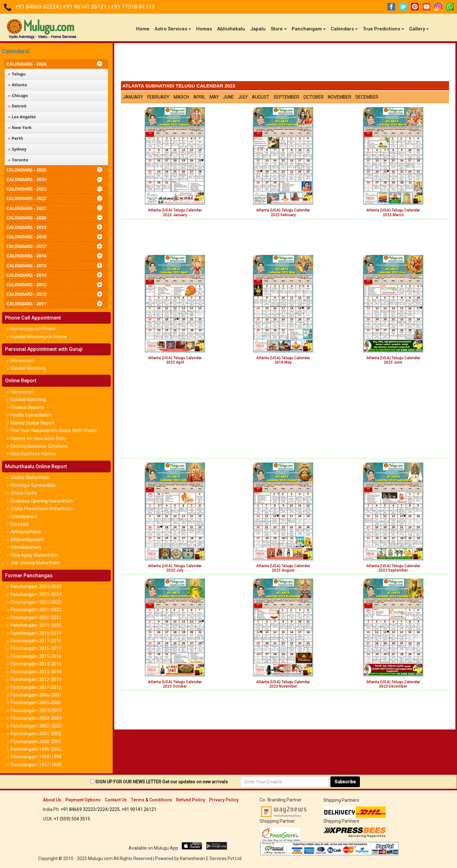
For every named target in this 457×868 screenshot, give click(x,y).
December (367, 97)
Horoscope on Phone (33, 329)
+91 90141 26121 (85, 6)
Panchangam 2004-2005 (36, 710)
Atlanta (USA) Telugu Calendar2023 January (175, 212)
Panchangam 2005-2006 (36, 703)
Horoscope (22, 360)
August (261, 97)
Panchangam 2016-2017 (36, 648)
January (133, 97)
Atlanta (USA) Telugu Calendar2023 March (393, 212)
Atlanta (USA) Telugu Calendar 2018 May (283, 360)
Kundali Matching (28, 368)
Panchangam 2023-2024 (36, 594)
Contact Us (116, 800)
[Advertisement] (285, 64)
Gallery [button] (419, 29)
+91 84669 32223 (78, 809)
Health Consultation (31, 415)
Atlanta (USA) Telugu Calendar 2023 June (393, 360)
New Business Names (33, 454)
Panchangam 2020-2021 (36, 618)
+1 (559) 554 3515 (72, 819)
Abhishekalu (231, 29)
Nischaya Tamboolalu (33, 485)
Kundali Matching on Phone (39, 337)
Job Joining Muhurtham (35, 563)
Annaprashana (26, 532)
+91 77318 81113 (133, 6)
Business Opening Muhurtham (42, 501)
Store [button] (279, 29)
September (286, 97)
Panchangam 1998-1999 (36, 757)
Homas (204, 29)
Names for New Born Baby (38, 438)
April (199, 97)
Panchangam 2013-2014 (36, 672)
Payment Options (83, 800)
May (214, 97)
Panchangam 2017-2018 (36, 641)
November (340, 97)
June (228, 97)
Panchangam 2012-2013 (36, 679)
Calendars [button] (344, 29)
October (314, 97)
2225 (115, 809)
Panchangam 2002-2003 (36, 726)
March (181, 97)
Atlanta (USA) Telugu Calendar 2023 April (175, 360)
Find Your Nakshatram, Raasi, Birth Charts (54, 431)
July (243, 97)
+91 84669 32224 (37, 6)
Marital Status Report (33, 423)
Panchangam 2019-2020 (36, 625)
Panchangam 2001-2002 (36, 734)
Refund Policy (191, 800)
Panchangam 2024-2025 (36, 586)
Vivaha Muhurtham (30, 477)
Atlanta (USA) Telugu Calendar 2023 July (175, 568)
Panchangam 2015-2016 (36, 656)
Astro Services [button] (173, 29)
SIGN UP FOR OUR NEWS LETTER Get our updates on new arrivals (162, 782)
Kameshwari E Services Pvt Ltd (211, 858)
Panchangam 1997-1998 (36, 765)
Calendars (15, 51)
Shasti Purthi (24, 493)
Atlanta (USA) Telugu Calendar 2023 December (393, 684)
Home (144, 29)
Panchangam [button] (309, 29)
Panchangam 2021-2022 (36, 610)
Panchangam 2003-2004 (36, 718)
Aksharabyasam (27, 540)
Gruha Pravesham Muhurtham (42, 508)
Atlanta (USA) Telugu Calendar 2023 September (393, 568)
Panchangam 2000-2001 (36, 742)
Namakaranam (26, 547)
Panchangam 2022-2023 (36, 602)
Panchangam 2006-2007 (36, 695)
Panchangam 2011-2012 (36, 687)
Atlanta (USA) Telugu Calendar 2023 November (283, 684)
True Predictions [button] (383, 29)
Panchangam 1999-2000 (36, 749)
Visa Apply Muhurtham (34, 555)
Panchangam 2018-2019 (36, 633)
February (158, 97)
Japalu (258, 29)
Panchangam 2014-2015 (36, 664)
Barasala (20, 524)
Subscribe (345, 782)
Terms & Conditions (152, 800)
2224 (103, 809)
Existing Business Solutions (39, 446)
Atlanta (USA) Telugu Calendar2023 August (283, 568)
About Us (52, 800)
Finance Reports (27, 407)
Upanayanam (24, 516)
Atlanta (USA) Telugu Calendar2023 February (283, 212)
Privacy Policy (224, 800)
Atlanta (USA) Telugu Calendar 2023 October (175, 684)
